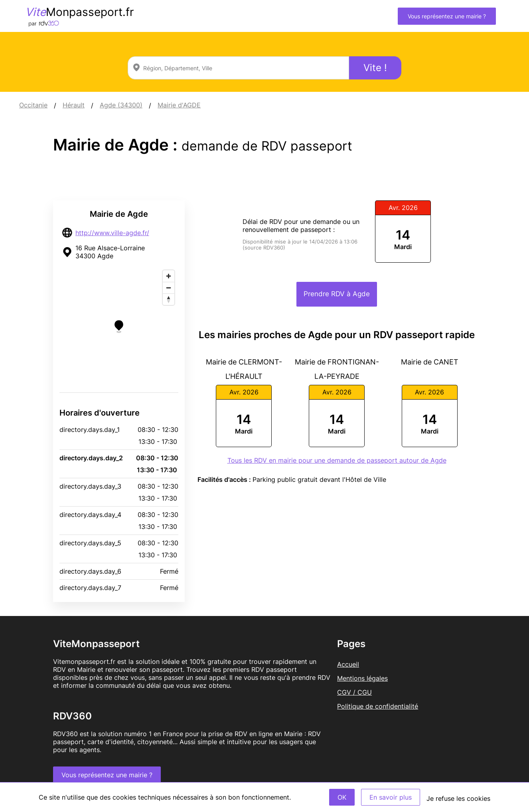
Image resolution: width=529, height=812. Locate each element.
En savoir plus (391, 797)
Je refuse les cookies (458, 798)
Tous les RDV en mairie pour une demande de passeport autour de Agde (337, 460)
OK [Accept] (342, 797)
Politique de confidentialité (378, 706)
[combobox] (238, 68)
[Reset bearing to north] (169, 299)
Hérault (74, 105)
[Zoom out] (169, 288)
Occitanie (33, 105)
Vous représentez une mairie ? (447, 16)
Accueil (348, 664)
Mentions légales (362, 678)
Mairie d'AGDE (179, 105)
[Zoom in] (169, 276)
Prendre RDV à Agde (337, 294)
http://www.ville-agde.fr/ (112, 233)
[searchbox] (238, 68)
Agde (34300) (121, 105)
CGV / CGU (354, 692)
